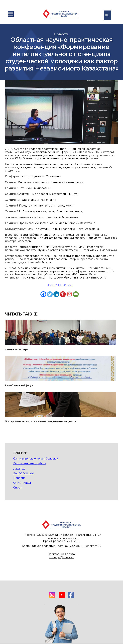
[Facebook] (43, 294)
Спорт (17, 488)
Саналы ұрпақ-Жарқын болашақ (36, 459)
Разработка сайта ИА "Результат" (63, 538)
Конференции (24, 473)
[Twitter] (50, 294)
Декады (19, 468)
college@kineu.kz (61, 557)
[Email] (76, 294)
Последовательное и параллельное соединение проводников (41, 421)
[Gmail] (69, 294)
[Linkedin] (56, 294)
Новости (19, 478)
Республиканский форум (19, 385)
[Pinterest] (63, 294)
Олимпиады (22, 483)
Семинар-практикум (16, 349)
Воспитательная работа (30, 463)
